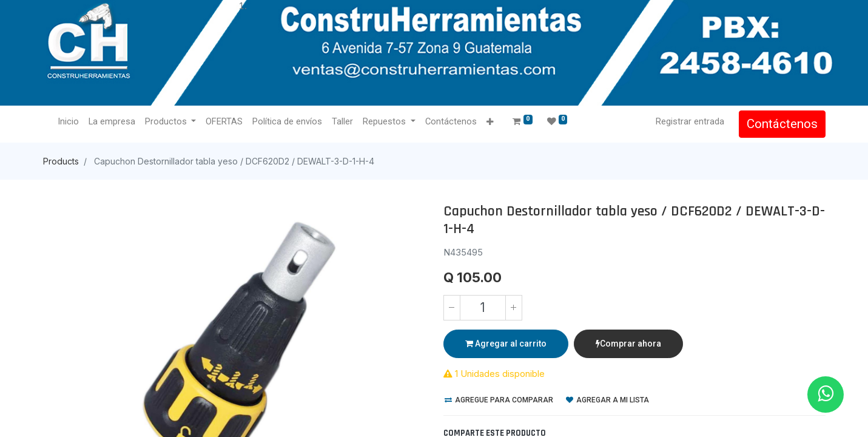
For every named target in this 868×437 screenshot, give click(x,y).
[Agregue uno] (514, 308)
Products (61, 161)
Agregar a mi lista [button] (607, 400)
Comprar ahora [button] (628, 344)
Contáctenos (782, 124)
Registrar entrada (690, 121)
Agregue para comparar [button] (499, 400)
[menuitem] (68, 122)
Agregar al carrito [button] (506, 344)
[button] (490, 122)
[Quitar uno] (452, 308)
